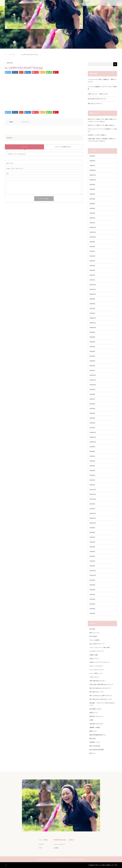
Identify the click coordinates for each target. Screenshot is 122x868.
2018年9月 (92, 447)
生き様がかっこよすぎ (94, 135)
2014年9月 (92, 580)
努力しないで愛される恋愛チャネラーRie (106, 865)
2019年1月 (92, 428)
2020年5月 (92, 351)
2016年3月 (92, 556)
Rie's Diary (92, 629)
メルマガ (41, 844)
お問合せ (71, 840)
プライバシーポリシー (60, 844)
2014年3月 (92, 604)
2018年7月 (92, 456)
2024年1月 (92, 280)
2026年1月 (92, 166)
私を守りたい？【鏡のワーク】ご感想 (98, 119)
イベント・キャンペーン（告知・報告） (100, 647)
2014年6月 (92, 590)
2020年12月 (93, 318)
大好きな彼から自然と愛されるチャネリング (101, 684)
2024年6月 (92, 256)
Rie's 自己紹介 (93, 636)
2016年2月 (92, 561)
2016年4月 (92, 552)
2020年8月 (92, 337)
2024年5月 (92, 261)
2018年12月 (93, 432)
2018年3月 (92, 475)
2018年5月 (92, 466)
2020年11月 (93, 323)
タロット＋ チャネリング (96, 666)
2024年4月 (92, 266)
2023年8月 (92, 304)
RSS (6, 865)
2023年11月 (93, 289)
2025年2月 (92, 218)
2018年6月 (92, 461)
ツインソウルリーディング (97, 670)
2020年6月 (92, 347)
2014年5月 (92, 594)
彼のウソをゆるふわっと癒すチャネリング (101, 696)
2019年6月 (92, 404)
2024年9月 (92, 242)
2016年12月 (93, 513)
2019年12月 (93, 375)
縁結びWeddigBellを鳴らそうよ (98, 735)
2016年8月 (92, 533)
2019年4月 (92, 413)
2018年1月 (92, 485)
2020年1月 (92, 370)
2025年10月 (93, 180)
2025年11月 (93, 175)
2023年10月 (93, 294)
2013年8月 (92, 614)
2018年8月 (92, 452)
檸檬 (103, 135)
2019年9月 (92, 390)
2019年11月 (93, 380)
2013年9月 (92, 609)
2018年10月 (93, 442)
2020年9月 (92, 332)
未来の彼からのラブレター (97, 724)
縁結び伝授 (92, 739)
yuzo (116, 129)
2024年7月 (92, 251)
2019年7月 (92, 399)
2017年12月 (93, 490)
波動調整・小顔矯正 (95, 727)
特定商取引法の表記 (60, 840)
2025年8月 (92, 189)
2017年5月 (92, 509)
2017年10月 (93, 499)
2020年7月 (92, 342)
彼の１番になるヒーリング (97, 692)
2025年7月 (92, 194)
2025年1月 (92, 223)
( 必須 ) (10, 163)
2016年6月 (92, 542)
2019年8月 (92, 394)
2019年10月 (93, 385)
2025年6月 (92, 199)
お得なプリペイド (94, 659)
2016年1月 (92, 566)
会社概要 (56, 848)
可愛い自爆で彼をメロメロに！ (98, 681)
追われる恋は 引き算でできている (97, 99)
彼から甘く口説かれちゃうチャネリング (100, 688)
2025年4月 (92, 208)
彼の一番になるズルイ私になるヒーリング (101, 699)
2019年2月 (92, 423)
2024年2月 (92, 275)
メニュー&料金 (43, 840)
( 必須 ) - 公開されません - (15, 169)
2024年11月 (93, 232)
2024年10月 (93, 237)
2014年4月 (92, 599)
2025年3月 (92, 213)
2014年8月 (92, 585)
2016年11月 (93, 518)
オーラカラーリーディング (97, 651)
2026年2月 (92, 161)
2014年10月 (93, 575)
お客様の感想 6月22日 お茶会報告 (98, 139)
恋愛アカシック (94, 713)
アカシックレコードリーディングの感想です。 (100, 129)
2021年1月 (92, 313)
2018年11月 (93, 437)
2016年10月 (93, 523)
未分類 (91, 720)
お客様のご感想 (94, 655)
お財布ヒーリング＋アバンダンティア (99, 662)
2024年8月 (92, 247)
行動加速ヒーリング (95, 742)
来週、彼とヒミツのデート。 (95, 104)
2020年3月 (92, 361)
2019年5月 (92, 409)
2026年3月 (92, 156)
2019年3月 (92, 418)
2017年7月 (92, 504)
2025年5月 (92, 204)
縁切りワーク (93, 731)
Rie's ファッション (94, 633)
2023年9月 (92, 299)
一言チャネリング (94, 677)
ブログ (40, 848)
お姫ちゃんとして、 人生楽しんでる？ (98, 94)
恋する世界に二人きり (95, 709)
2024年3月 (92, 270)
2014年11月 (93, 571)
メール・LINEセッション (96, 673)
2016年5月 (92, 547)
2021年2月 (92, 309)
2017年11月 (93, 494)
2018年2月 (92, 480)
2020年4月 (92, 356)
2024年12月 (93, 228)
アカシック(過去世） (95, 640)
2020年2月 (92, 366)
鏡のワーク (92, 753)
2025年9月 (92, 185)
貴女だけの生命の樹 (95, 746)
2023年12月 (93, 285)
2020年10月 (93, 328)
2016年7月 (92, 537)
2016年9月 (92, 528)
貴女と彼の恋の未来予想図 (97, 750)
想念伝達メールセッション (97, 716)
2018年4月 (92, 471)
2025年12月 (93, 170)
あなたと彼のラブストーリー (97, 644)
